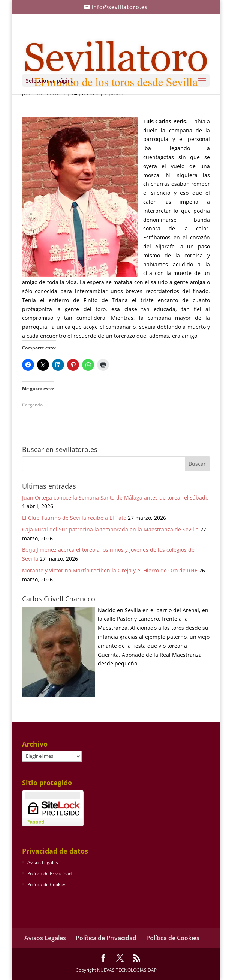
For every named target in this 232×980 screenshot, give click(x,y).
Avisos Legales (43, 862)
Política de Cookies (47, 884)
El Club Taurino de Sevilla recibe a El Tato (74, 518)
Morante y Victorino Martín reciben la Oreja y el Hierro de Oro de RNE (110, 570)
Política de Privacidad (49, 874)
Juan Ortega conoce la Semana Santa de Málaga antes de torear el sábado (115, 498)
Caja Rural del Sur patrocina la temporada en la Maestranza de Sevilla (110, 529)
